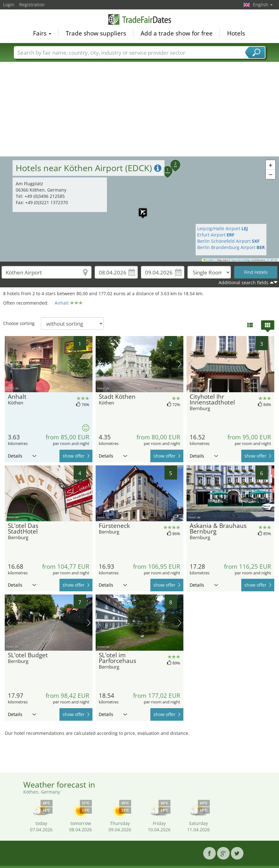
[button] (172, 161)
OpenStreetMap (241, 260)
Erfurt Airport (216, 235)
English (263, 5)
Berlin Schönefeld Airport (229, 241)
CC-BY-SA (272, 260)
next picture (89, 364)
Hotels (236, 33)
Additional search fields (243, 282)
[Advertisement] (140, 109)
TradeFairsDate (140, 19)
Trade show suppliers (96, 33)
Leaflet (209, 260)
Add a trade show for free (177, 33)
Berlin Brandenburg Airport (231, 247)
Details (22, 456)
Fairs (42, 33)
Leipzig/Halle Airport (223, 228)
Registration (32, 5)
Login (9, 5)
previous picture (8, 364)
